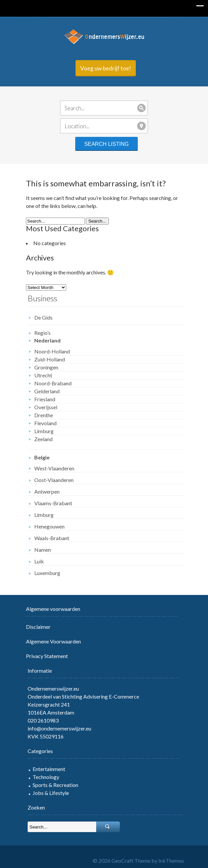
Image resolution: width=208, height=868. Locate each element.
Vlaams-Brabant (53, 503)
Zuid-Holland (50, 359)
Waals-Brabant (52, 538)
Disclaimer (38, 627)
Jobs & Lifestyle (51, 793)
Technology (46, 777)
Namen (43, 550)
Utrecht (43, 375)
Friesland (45, 399)
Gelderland (47, 391)
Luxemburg (47, 573)
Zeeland (43, 439)
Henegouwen (49, 526)
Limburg (44, 431)
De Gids (43, 317)
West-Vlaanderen (54, 468)
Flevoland (45, 423)
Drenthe (44, 415)
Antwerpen (47, 491)
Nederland (47, 340)
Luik (39, 561)
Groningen (46, 367)
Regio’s (42, 333)
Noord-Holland (52, 351)
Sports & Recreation (55, 785)
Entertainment (49, 769)
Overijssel (46, 407)
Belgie (42, 457)
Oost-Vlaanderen (54, 480)
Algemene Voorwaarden (53, 641)
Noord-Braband (53, 383)
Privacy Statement (47, 656)
